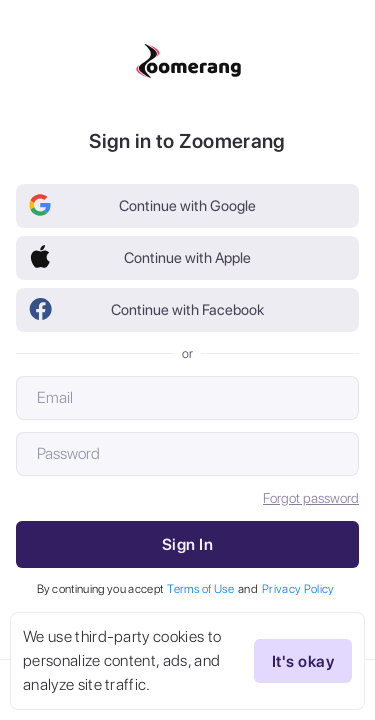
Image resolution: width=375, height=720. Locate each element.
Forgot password (311, 498)
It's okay (303, 661)
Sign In (187, 544)
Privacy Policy (298, 589)
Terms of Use (200, 589)
